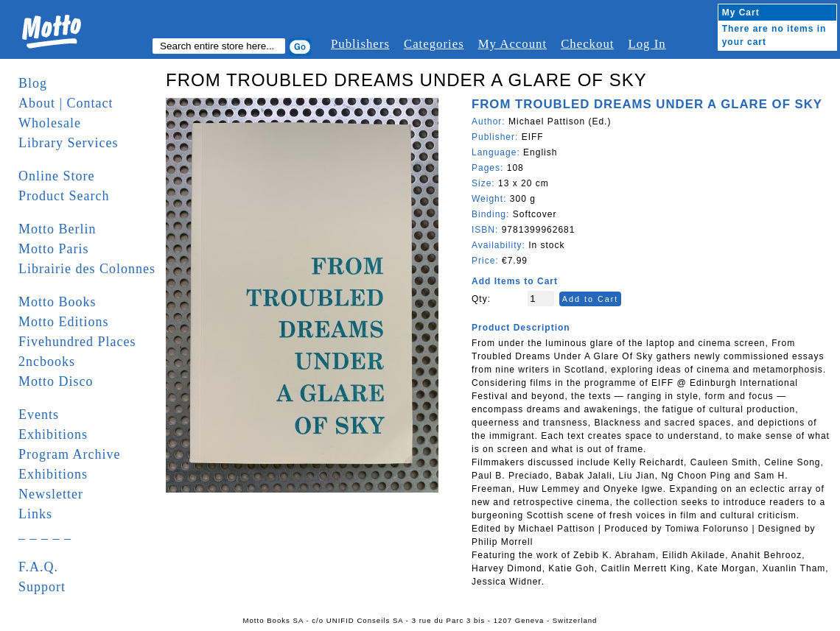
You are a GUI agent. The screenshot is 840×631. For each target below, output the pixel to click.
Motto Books (57, 302)
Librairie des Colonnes (87, 269)
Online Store (57, 176)
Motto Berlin (57, 229)
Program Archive (69, 454)
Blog (33, 83)
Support (42, 587)
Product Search (64, 196)
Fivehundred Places (77, 342)
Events (39, 415)
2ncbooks (47, 362)
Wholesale (50, 123)
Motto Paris (54, 249)
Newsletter (51, 494)
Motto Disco (56, 381)
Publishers (360, 44)
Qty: (481, 299)
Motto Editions (64, 322)
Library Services (68, 143)
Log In (647, 44)
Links (35, 514)
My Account (512, 44)
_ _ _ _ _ (45, 534)
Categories (434, 44)
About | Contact (66, 103)
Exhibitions (53, 434)
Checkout (587, 44)
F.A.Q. (38, 567)
